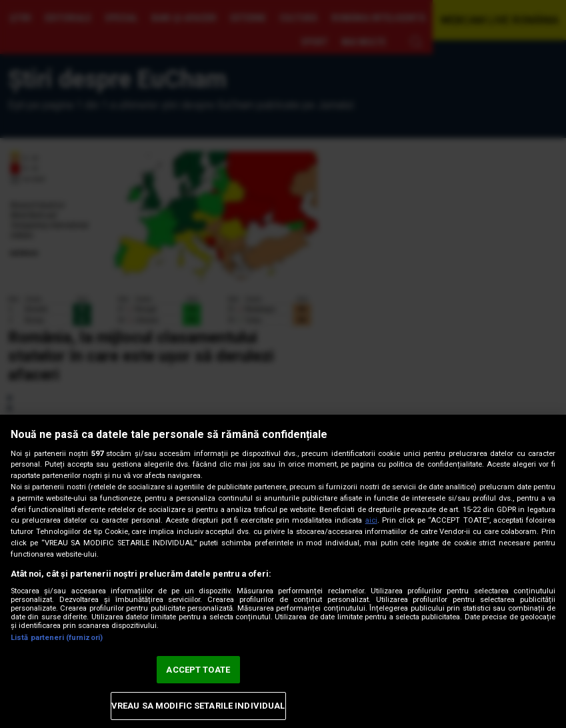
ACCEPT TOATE (198, 670)
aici (371, 520)
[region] (283, 571)
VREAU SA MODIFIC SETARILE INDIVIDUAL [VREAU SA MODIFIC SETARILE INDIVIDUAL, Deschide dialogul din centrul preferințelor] (198, 706)
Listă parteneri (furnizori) (57, 638)
